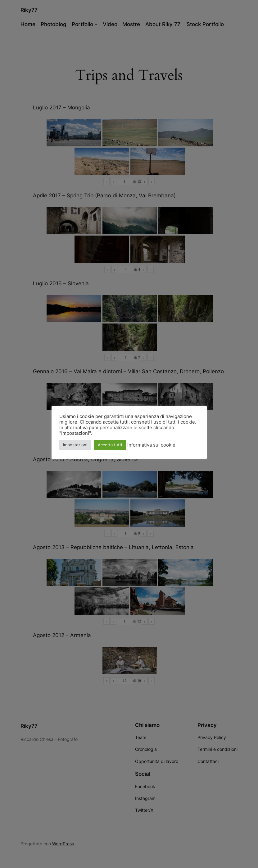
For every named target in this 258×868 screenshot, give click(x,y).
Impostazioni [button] (75, 445)
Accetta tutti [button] (110, 445)
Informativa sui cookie (151, 445)
